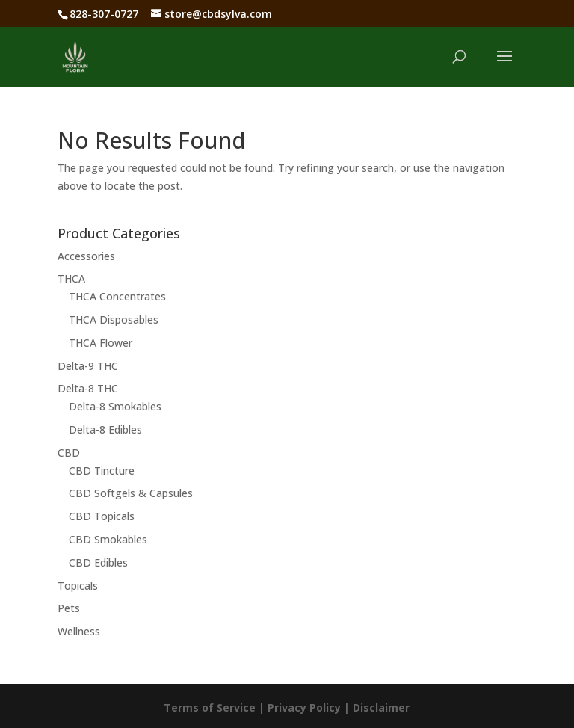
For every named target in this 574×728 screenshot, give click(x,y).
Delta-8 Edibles (105, 429)
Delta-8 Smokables (115, 406)
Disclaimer (381, 707)
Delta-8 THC (88, 388)
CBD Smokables (108, 539)
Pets (69, 608)
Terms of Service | (216, 707)
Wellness (79, 631)
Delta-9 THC (88, 366)
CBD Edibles (98, 562)
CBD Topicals (102, 516)
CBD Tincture (102, 471)
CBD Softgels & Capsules (131, 493)
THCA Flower (101, 343)
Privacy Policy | (310, 707)
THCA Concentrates (117, 296)
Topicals (78, 586)
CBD (69, 453)
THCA (71, 278)
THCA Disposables (114, 320)
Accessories (86, 256)
